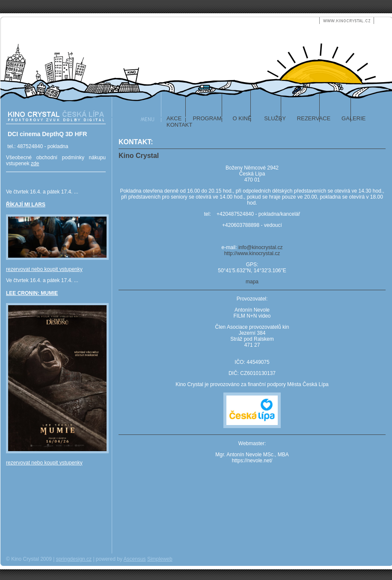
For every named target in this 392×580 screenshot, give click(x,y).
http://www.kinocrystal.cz (252, 253)
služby (274, 118)
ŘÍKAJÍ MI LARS (26, 205)
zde (35, 164)
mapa (252, 282)
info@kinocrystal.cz (261, 247)
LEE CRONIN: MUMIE (32, 293)
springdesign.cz (74, 559)
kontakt (179, 125)
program (207, 118)
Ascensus (135, 559)
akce (174, 118)
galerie (353, 118)
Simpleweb (160, 559)
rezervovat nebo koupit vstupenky (44, 269)
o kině (242, 118)
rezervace (314, 118)
